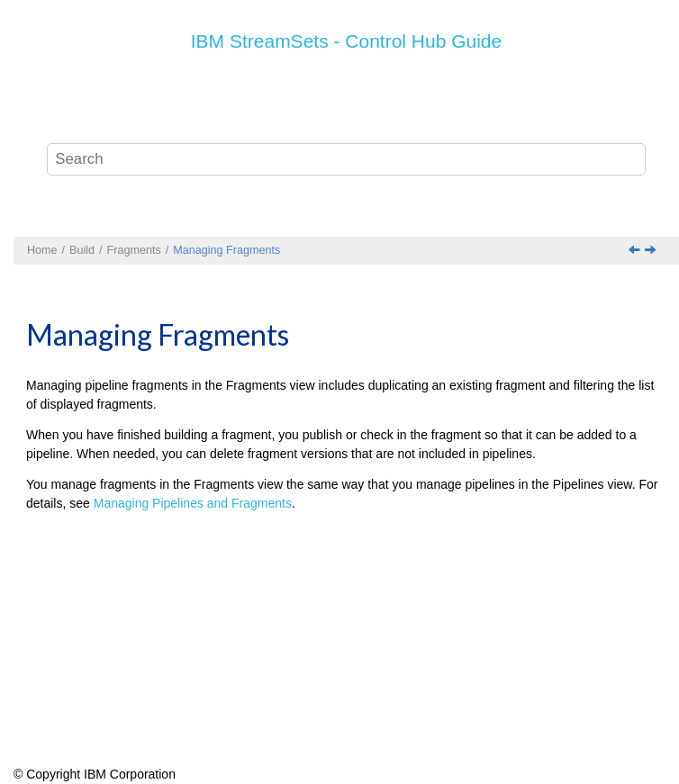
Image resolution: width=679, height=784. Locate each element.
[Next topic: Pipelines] (652, 251)
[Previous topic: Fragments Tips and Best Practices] (636, 251)
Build (82, 250)
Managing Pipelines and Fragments (193, 503)
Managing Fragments (226, 250)
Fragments (134, 250)
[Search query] (346, 159)
